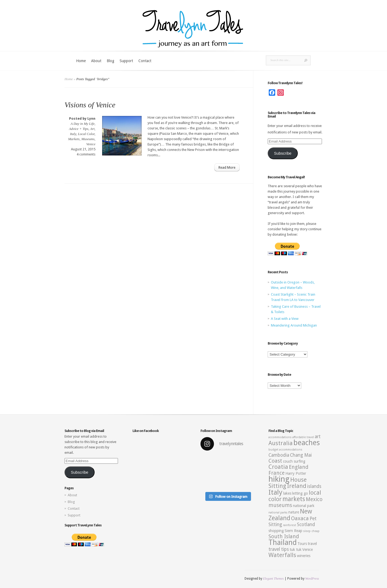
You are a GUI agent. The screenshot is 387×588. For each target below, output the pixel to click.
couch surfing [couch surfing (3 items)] (294, 461)
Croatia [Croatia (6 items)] (278, 467)
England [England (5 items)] (299, 467)
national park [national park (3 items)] (304, 506)
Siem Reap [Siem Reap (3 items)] (293, 531)
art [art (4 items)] (318, 437)
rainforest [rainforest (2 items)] (290, 525)
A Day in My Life (82, 124)
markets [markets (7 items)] (294, 499)
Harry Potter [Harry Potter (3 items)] (296, 473)
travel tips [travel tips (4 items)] (279, 549)
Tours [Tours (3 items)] (302, 544)
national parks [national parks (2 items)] (278, 513)
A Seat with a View (285, 319)
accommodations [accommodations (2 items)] (280, 437)
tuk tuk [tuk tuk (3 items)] (296, 550)
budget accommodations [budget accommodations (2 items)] (285, 450)
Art (92, 129)
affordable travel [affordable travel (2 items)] (303, 437)
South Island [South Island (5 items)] (284, 536)
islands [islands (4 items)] (314, 486)
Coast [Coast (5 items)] (275, 461)
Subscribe (283, 153)
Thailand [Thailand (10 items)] (283, 543)
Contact (145, 61)
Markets (74, 139)
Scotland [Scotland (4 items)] (306, 525)
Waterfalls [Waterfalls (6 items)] (282, 555)
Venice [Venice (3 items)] (308, 550)
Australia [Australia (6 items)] (281, 443)
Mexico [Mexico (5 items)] (314, 499)
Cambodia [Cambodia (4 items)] (279, 455)
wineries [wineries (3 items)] (304, 556)
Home (81, 61)
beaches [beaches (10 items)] (307, 443)
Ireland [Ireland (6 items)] (297, 486)
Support (126, 61)
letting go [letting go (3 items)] (300, 493)
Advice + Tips (79, 129)
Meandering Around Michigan (294, 325)
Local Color (86, 134)
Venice (91, 144)
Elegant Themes (273, 579)
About (96, 61)
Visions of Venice (90, 105)
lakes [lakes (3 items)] (287, 493)
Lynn (91, 118)
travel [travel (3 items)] (312, 544)
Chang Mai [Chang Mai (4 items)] (301, 455)
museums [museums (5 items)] (280, 505)
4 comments (86, 154)
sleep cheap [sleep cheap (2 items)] (311, 531)
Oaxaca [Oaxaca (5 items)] (300, 518)
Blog (110, 61)
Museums (88, 139)
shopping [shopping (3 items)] (276, 531)
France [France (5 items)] (277, 473)
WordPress (312, 579)
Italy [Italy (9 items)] (275, 492)
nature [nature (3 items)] (294, 512)
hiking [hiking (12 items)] (279, 479)
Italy (73, 134)
